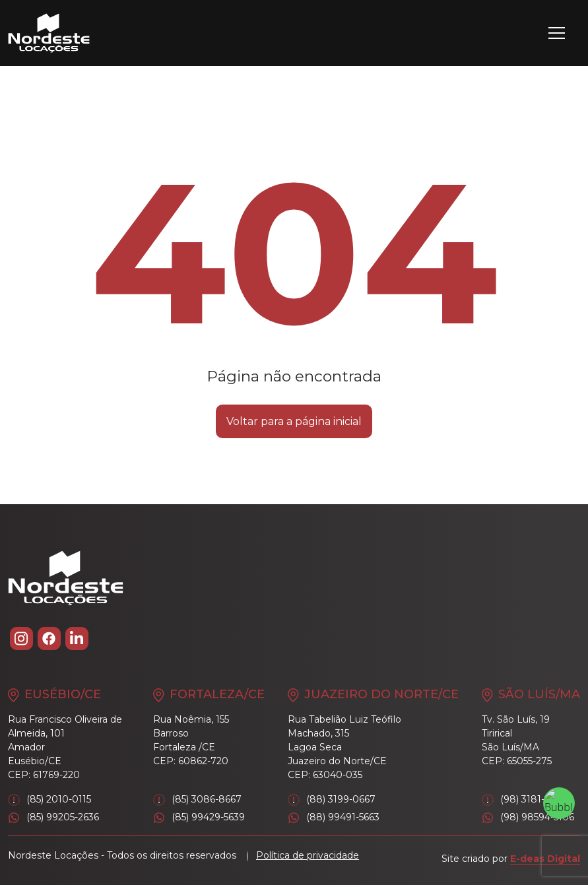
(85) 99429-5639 (199, 817)
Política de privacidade (308, 855)
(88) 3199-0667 (332, 800)
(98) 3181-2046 (525, 800)
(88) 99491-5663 (334, 817)
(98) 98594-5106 (528, 817)
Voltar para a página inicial (294, 421)
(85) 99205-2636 (53, 817)
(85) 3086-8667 (197, 800)
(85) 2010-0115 (49, 800)
